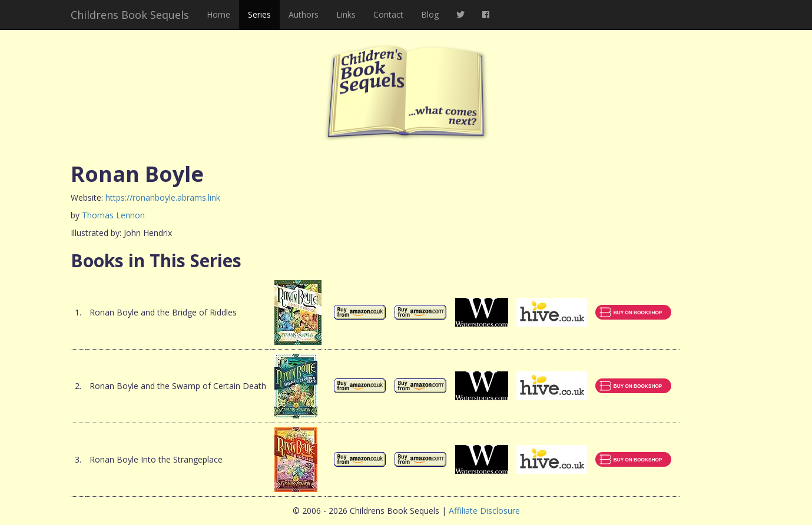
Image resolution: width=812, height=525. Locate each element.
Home (218, 14)
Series (259, 14)
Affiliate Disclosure (484, 511)
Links (346, 14)
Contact (388, 14)
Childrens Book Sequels (130, 15)
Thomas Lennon (113, 215)
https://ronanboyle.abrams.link (163, 197)
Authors (304, 14)
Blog (430, 14)
